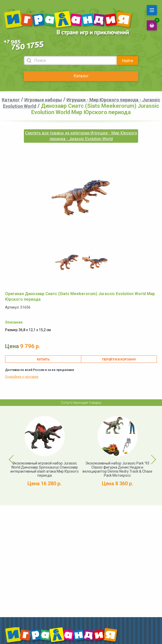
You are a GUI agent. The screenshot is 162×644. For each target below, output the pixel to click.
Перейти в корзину (119, 359)
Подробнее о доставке (22, 377)
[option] (67, 262)
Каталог (81, 76)
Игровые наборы (43, 100)
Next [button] (149, 456)
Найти (127, 61)
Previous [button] (8, 456)
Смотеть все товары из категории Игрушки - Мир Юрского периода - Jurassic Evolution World (81, 136)
